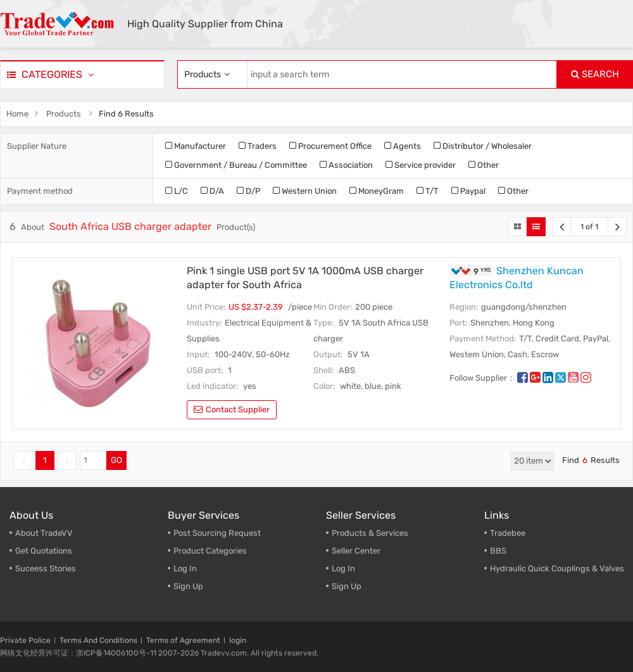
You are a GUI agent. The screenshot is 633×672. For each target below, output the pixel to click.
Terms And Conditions (98, 640)
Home (17, 114)
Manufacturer (196, 146)
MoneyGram (377, 191)
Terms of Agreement (183, 640)
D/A (212, 191)
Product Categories (210, 551)
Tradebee (508, 533)
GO (116, 460)
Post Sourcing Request (217, 533)
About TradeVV (44, 533)
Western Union (305, 191)
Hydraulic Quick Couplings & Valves (557, 568)
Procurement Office (330, 146)
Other (484, 165)
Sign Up (347, 586)
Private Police (25, 640)
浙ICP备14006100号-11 (116, 653)
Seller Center (356, 551)
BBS (498, 551)
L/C (177, 191)
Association (346, 165)
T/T (428, 191)
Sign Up (188, 586)
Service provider (421, 165)
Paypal (468, 191)
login (238, 640)
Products (64, 114)
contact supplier (232, 409)
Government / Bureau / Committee (236, 165)
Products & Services (370, 533)
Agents (403, 146)
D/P (248, 191)
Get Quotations (44, 551)
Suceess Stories (46, 568)
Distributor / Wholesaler (483, 146)
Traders (258, 146)
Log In (185, 568)
